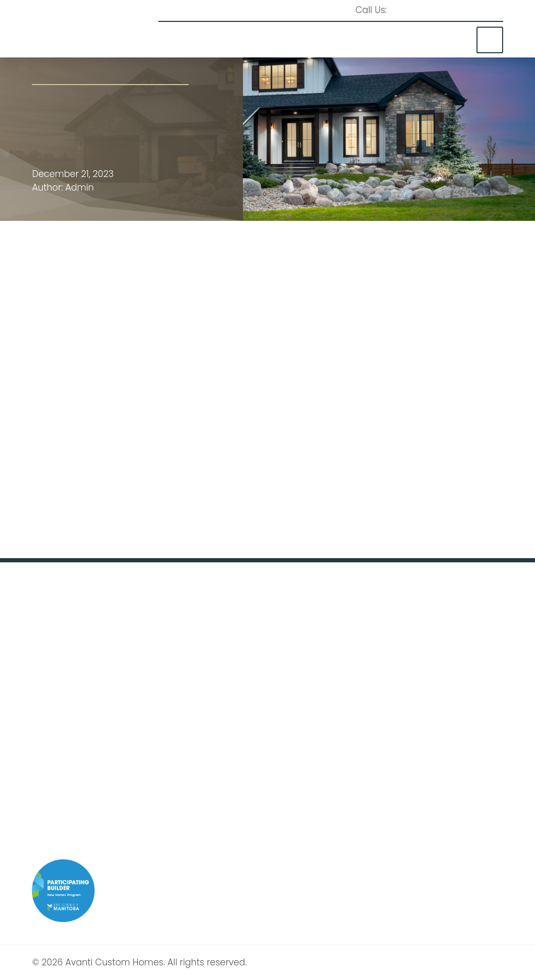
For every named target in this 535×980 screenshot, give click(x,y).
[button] (490, 40)
